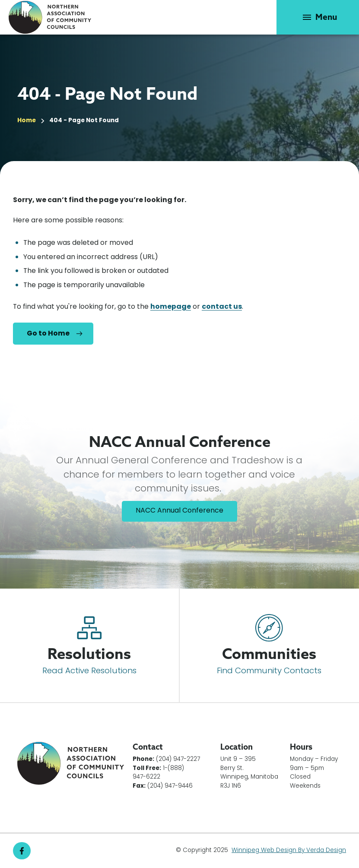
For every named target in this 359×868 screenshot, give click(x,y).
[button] (318, 17)
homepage (171, 307)
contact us (222, 307)
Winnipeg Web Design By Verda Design (289, 851)
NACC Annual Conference (179, 511)
